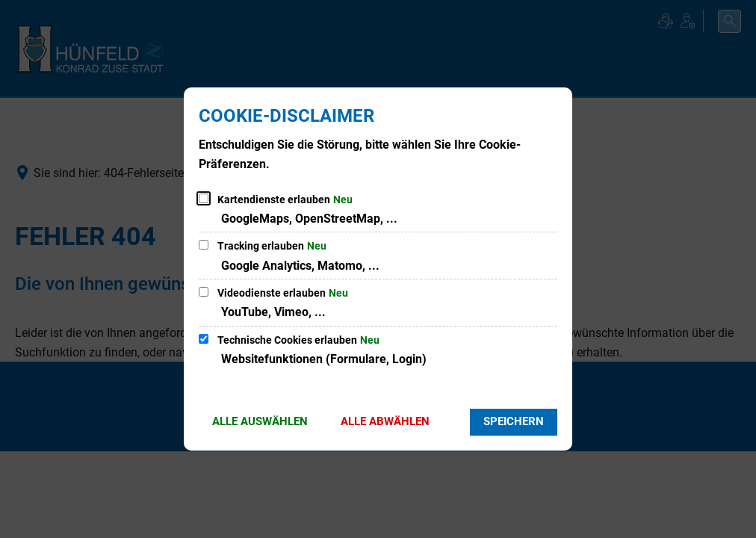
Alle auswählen (260, 421)
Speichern (514, 421)
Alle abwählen (385, 421)
